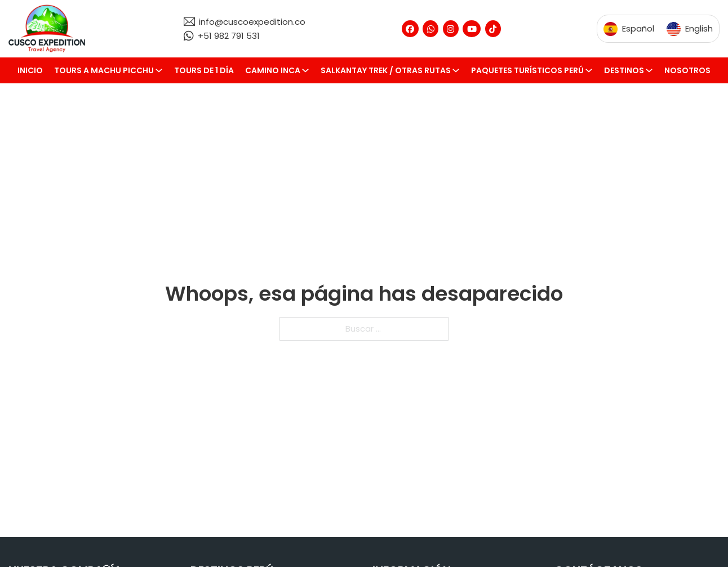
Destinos (624, 70)
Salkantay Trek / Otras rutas (386, 70)
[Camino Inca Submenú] (308, 70)
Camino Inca (273, 70)
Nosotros (687, 70)
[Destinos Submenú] (652, 70)
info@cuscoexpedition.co (252, 22)
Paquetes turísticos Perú (527, 70)
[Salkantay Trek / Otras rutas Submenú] (459, 70)
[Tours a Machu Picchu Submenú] (162, 70)
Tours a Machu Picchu (104, 70)
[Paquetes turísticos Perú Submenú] (592, 70)
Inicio (30, 70)
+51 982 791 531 (229, 36)
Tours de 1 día (204, 70)
